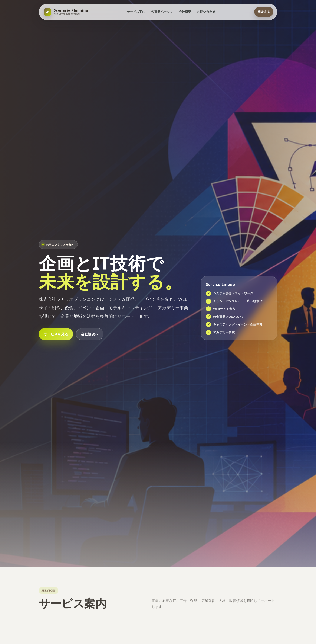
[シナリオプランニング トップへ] (66, 12)
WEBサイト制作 (224, 309)
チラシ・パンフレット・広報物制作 (238, 301)
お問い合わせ (206, 12)
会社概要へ (90, 334)
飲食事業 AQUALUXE (228, 317)
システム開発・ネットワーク (233, 293)
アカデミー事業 (224, 332)
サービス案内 (136, 12)
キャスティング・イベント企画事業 (238, 324)
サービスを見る (56, 334)
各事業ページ (160, 12)
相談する (264, 12)
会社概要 (185, 12)
